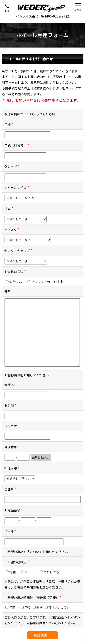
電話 (12, 572)
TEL (7, 11)
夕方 (38, 607)
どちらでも (51, 572)
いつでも (62, 607)
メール (29, 572)
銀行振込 (15, 282)
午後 (26, 607)
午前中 (12, 607)
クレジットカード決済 (47, 282)
